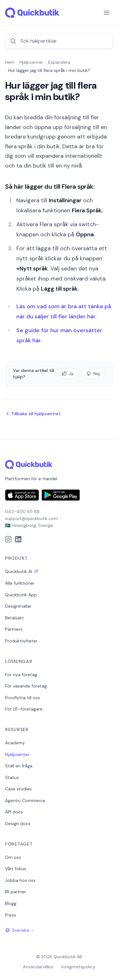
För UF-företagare (24, 709)
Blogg (11, 903)
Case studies (18, 789)
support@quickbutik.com (31, 518)
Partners (14, 629)
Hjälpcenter (31, 62)
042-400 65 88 (22, 511)
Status (12, 777)
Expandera (59, 62)
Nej (93, 374)
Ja (67, 374)
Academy (15, 743)
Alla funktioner (20, 583)
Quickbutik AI (22, 571)
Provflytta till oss (22, 698)
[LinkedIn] (18, 539)
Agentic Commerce (25, 800)
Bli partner (16, 892)
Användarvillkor (38, 967)
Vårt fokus (16, 869)
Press (11, 915)
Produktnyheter (21, 641)
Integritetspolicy (78, 967)
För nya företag (21, 675)
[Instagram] (8, 539)
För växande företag (26, 686)
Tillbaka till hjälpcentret (33, 414)
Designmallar (18, 606)
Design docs (18, 824)
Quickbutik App (21, 595)
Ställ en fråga (19, 766)
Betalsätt (14, 618)
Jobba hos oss (20, 880)
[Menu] (107, 13)
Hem (10, 62)
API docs (14, 812)
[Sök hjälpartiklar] (59, 41)
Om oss (13, 857)
